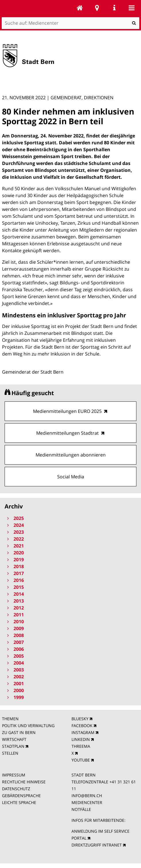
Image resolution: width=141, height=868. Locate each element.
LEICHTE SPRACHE (19, 802)
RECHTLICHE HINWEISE (24, 782)
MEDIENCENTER (87, 802)
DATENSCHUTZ (16, 789)
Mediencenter (80, 8)
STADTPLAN (13, 746)
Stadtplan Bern (97, 8)
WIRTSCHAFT (14, 739)
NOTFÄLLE (81, 809)
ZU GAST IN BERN (19, 732)
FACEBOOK (82, 726)
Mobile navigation (132, 8)
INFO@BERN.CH (87, 796)
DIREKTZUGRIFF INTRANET (97, 845)
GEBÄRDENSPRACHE (21, 796)
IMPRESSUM (14, 775)
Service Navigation (114, 8)
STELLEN (10, 753)
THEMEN (10, 719)
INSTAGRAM (83, 732)
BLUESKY (80, 719)
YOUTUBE (81, 760)
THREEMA (81, 746)
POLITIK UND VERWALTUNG (28, 726)
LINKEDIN (81, 739)
